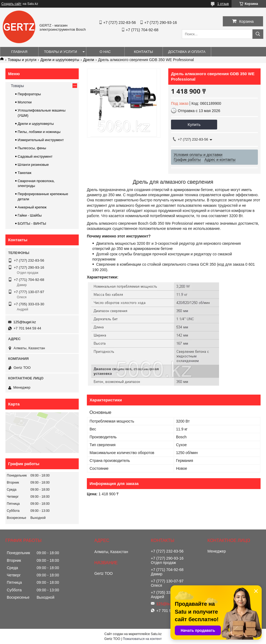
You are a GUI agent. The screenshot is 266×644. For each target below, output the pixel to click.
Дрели (89, 60)
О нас (105, 52)
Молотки (25, 102)
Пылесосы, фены (32, 148)
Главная (19, 52)
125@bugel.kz (25, 322)
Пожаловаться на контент (142, 639)
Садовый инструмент (35, 156)
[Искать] (258, 34)
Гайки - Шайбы (30, 215)
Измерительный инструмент (41, 140)
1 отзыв (223, 4)
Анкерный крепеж (32, 207)
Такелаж (25, 173)
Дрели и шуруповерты (60, 60)
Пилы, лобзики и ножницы (39, 132)
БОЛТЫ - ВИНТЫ (32, 223)
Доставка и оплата (187, 52)
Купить (194, 124)
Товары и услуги (61, 52)
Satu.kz (156, 634)
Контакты (143, 52)
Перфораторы (29, 94)
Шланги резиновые (33, 165)
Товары (17, 86)
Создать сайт (11, 4)
